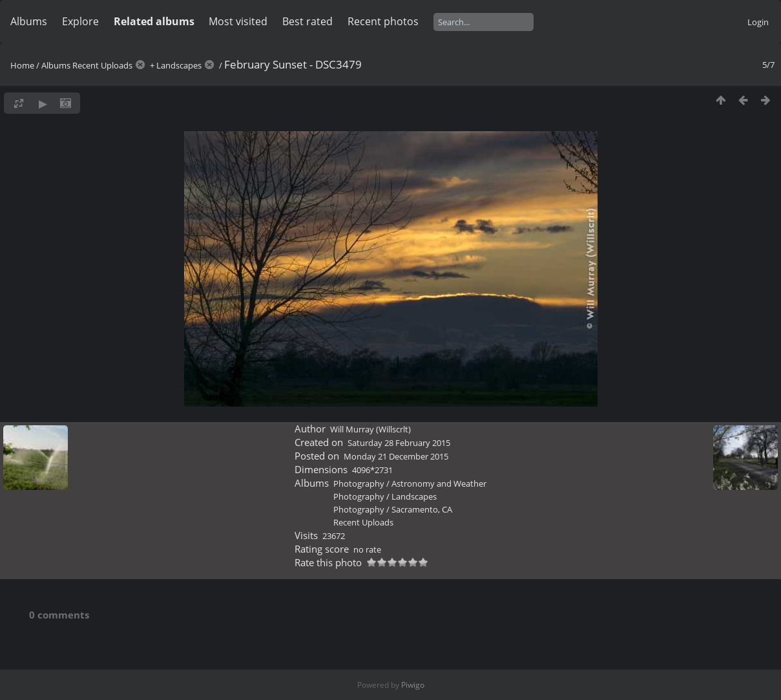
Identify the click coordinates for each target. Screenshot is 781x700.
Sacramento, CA (422, 509)
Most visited (238, 21)
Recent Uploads (102, 65)
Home (22, 65)
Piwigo (413, 685)
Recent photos (383, 21)
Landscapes (179, 65)
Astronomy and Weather (439, 483)
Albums (29, 21)
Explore (80, 21)
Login (758, 22)
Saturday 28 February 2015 (399, 443)
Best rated (307, 21)
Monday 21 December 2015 (396, 456)
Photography (359, 483)
